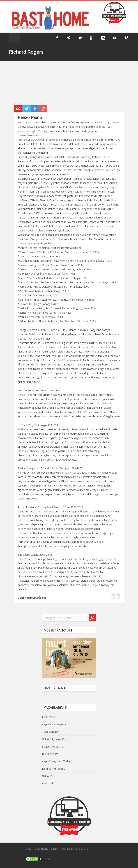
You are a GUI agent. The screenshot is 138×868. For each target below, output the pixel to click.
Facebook (57, 38)
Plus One (43, 109)
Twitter (80, 38)
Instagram (103, 38)
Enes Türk (48, 783)
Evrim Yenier (49, 717)
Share (35, 109)
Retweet (27, 109)
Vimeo (126, 38)
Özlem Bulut (49, 776)
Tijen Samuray (50, 732)
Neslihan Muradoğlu (54, 769)
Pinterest (69, 38)
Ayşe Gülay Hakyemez (55, 724)
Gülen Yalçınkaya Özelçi (56, 739)
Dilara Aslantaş (51, 754)
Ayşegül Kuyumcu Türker (56, 761)
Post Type (18, 109)
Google (92, 38)
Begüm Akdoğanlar (53, 747)
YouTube (115, 38)
